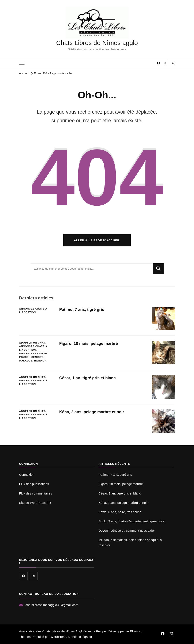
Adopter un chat (32, 343)
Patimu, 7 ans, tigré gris (82, 309)
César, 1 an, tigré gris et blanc (88, 378)
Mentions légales (80, 637)
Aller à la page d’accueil (97, 240)
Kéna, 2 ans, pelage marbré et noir (92, 412)
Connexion (27, 475)
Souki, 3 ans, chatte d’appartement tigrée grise (132, 521)
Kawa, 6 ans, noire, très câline (120, 512)
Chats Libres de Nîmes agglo (97, 43)
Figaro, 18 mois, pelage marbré (89, 343)
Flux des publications (34, 484)
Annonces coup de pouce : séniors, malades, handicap (34, 357)
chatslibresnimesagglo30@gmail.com (52, 605)
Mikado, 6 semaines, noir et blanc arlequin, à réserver (130, 542)
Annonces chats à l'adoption (33, 310)
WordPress (58, 637)
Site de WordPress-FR (35, 503)
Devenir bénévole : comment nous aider (127, 531)
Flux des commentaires (36, 493)
